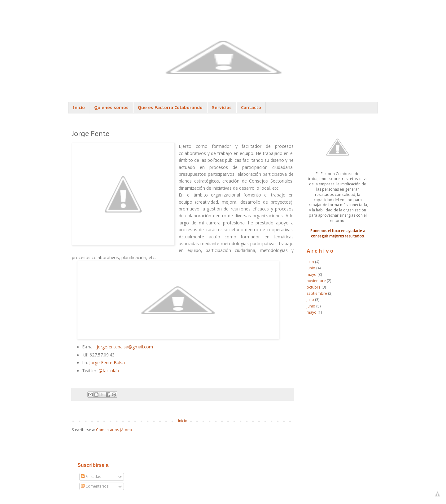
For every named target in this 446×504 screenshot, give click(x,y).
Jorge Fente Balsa (107, 363)
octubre (314, 287)
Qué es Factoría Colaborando (170, 108)
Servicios (222, 108)
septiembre (317, 293)
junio (311, 268)
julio (310, 262)
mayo (312, 274)
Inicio (79, 108)
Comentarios (95, 486)
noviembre (316, 281)
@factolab (109, 371)
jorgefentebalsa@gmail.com (125, 347)
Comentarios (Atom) (114, 430)
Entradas (91, 477)
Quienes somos (111, 108)
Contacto (251, 108)
